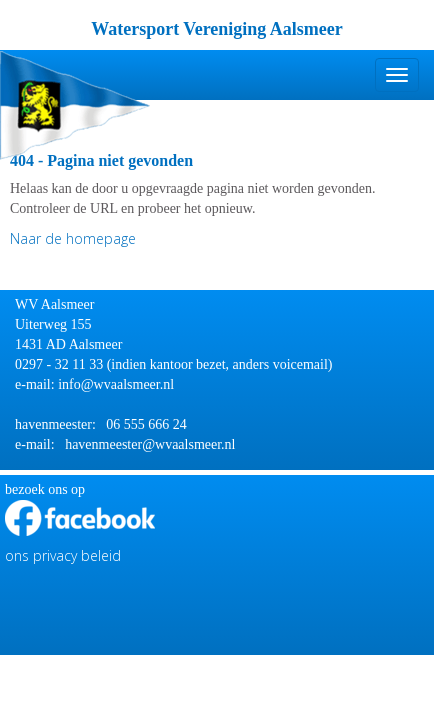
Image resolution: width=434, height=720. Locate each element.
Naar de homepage (73, 238)
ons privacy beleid (63, 555)
